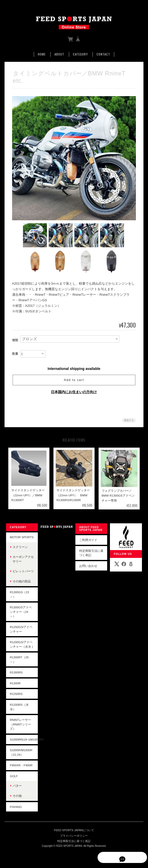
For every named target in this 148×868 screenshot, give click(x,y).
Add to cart (74, 381)
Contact (103, 54)
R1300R (15, 684)
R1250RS (16, 694)
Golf (14, 777)
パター (17, 786)
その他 (17, 796)
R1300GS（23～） (19, 595)
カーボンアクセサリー (23, 560)
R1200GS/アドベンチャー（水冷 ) (21, 645)
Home (42, 54)
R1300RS (16, 673)
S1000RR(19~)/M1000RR (24, 740)
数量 (15, 354)
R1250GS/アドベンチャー (21, 630)
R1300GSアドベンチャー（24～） (21, 612)
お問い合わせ (88, 566)
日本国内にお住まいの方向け (74, 392)
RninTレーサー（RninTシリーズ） (20, 725)
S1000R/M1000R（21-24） (21, 753)
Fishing (16, 807)
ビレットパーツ (23, 572)
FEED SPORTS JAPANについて (74, 831)
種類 (15, 341)
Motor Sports (21, 538)
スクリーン (20, 547)
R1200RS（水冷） (19, 707)
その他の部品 (21, 582)
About (59, 54)
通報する (129, 421)
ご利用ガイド (88, 540)
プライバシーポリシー (74, 836)
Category (80, 54)
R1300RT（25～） (19, 660)
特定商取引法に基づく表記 (91, 553)
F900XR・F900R (21, 766)
